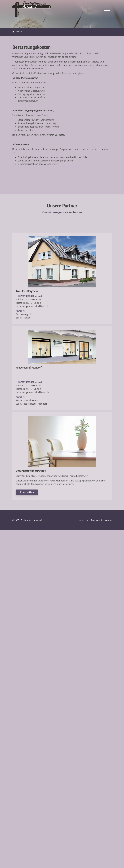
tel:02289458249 (24, 296)
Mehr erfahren (28, 492)
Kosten (19, 32)
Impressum (84, 520)
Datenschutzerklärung (102, 520)
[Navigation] (107, 9)
